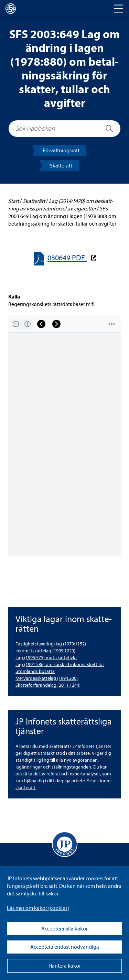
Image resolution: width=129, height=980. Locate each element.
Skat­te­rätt (61, 166)
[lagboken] (11, 9)
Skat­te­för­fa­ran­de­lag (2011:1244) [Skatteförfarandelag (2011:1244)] (48, 685)
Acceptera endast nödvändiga (65, 947)
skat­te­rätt (26, 788)
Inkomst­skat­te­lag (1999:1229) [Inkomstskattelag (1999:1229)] (45, 651)
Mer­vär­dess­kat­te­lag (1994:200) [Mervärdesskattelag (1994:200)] (47, 678)
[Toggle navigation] (118, 9)
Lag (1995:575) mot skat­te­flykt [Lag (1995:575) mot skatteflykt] (46, 658)
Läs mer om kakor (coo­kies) (38, 908)
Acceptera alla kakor (64, 929)
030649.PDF (67, 258)
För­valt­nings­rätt (61, 151)
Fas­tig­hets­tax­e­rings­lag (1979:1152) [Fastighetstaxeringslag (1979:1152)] (51, 644)
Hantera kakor (65, 966)
